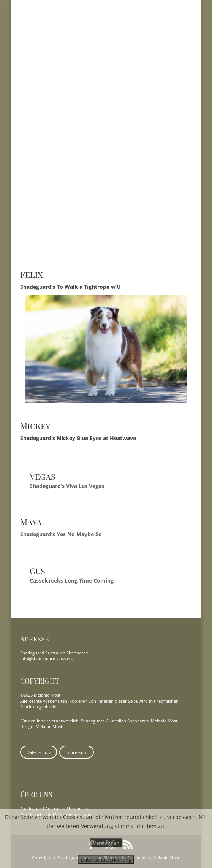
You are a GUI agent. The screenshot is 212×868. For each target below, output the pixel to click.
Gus (37, 571)
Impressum (76, 752)
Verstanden (106, 843)
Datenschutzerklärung (106, 860)
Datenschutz (39, 752)
